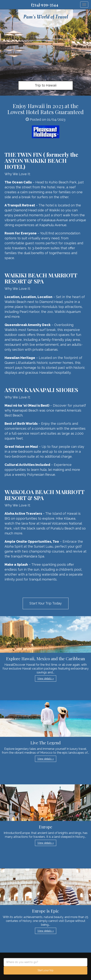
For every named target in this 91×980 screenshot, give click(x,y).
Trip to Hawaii (46, 85)
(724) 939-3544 (45, 5)
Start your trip (45, 970)
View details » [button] (46, 679)
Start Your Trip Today (46, 603)
